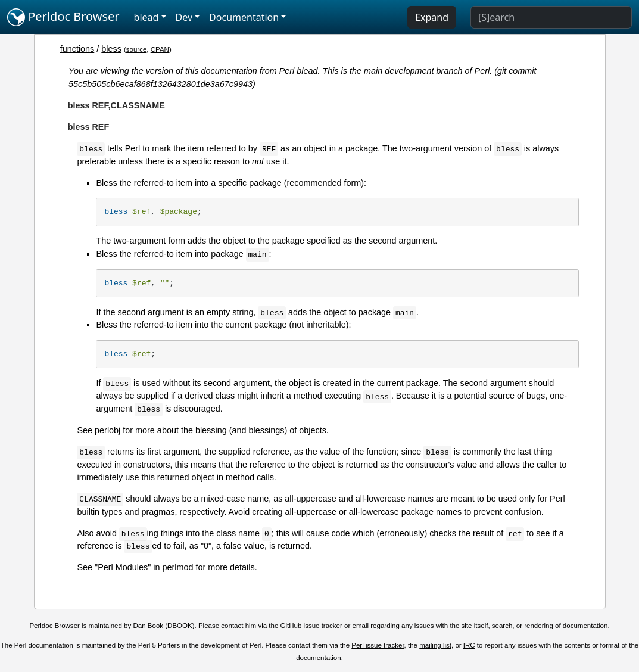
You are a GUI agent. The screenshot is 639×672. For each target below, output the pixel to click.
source (137, 49)
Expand (432, 17)
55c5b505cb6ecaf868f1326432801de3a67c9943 (160, 84)
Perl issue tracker (378, 645)
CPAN (160, 49)
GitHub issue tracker (311, 626)
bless (111, 49)
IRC (469, 645)
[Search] (551, 17)
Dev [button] (184, 17)
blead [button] (146, 17)
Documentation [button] (244, 17)
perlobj (107, 430)
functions (77, 49)
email (361, 626)
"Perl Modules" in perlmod (144, 567)
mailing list (435, 645)
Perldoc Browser (63, 17)
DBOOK (180, 626)
